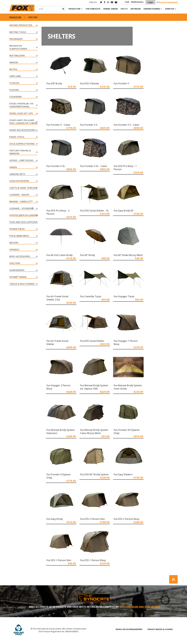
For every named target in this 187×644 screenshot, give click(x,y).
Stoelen (14, 83)
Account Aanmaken (168, 2)
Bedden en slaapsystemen (18, 47)
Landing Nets (17, 174)
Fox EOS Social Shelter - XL (94, 211)
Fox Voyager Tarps (124, 296)
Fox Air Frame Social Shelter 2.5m (57, 298)
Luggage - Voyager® (21, 208)
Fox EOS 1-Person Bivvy (93, 560)
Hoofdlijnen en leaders (24, 215)
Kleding (14, 90)
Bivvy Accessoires (20, 256)
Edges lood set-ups (21, 113)
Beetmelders (17, 55)
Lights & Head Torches (23, 188)
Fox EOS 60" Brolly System (94, 474)
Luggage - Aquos (19, 195)
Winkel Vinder (111, 9)
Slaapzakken (17, 270)
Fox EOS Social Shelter (92, 341)
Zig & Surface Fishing (22, 144)
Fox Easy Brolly (55, 519)
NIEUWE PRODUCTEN (21, 25)
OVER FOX (170, 9)
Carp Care (15, 76)
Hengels (14, 249)
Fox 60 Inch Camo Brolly (60, 255)
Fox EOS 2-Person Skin (92, 519)
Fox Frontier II (121, 83)
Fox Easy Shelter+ (123, 474)
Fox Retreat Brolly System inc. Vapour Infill (94, 387)
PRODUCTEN (74, 9)
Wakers (14, 62)
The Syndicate (93, 9)
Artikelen (136, 9)
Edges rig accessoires (22, 130)
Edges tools (17, 137)
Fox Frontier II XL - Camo (93, 166)
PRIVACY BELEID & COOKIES (160, 629)
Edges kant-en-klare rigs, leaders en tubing (23, 122)
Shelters (15, 263)
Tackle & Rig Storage (22, 284)
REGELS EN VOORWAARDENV (129, 629)
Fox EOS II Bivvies (90, 83)
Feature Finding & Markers (20, 152)
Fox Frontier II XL (56, 166)
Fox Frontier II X (89, 125)
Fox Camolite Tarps (91, 296)
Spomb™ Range (18, 277)
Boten (13, 69)
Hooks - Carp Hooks (21, 160)
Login (150, 2)
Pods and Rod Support (23, 222)
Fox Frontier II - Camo (58, 125)
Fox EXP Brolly (54, 83)
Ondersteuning (152, 9)
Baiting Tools (18, 32)
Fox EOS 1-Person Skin (59, 560)
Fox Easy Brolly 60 (123, 211)
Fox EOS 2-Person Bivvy (127, 519)
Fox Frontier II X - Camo (126, 125)
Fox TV (124, 9)
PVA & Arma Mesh (19, 236)
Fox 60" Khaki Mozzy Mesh (128, 255)
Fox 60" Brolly (88, 255)
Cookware (16, 97)
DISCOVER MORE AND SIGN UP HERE (140, 607)
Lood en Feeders (19, 181)
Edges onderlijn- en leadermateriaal (21, 105)
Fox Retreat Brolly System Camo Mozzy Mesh (94, 432)
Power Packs (17, 229)
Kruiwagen (16, 39)
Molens (14, 243)
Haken (13, 167)
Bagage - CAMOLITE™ (21, 201)
